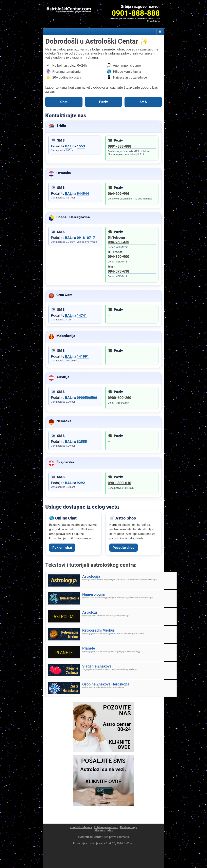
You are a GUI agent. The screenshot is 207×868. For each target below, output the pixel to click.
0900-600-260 (119, 398)
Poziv (104, 102)
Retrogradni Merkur (98, 630)
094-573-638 (118, 271)
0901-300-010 (119, 483)
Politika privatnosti (106, 827)
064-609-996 (118, 194)
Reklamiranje (129, 827)
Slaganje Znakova (97, 666)
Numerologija (93, 594)
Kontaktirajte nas (81, 827)
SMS (143, 102)
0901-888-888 (119, 146)
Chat (64, 102)
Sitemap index (103, 830)
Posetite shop (124, 548)
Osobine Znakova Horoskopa (106, 684)
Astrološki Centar (91, 837)
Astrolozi (90, 612)
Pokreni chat (62, 548)
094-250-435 (118, 242)
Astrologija (91, 576)
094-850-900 (118, 257)
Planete (89, 648)
